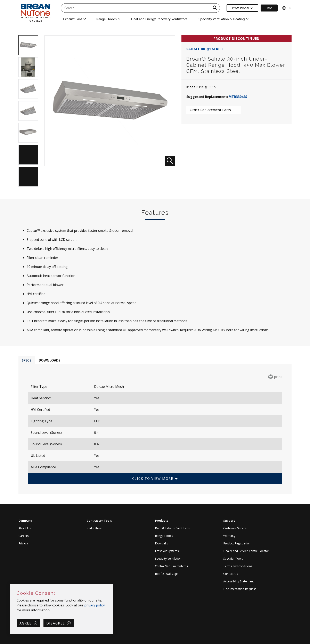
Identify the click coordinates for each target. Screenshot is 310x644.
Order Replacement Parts (210, 110)
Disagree (56, 623)
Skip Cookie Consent (11, 584)
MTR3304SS (238, 97)
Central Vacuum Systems (172, 566)
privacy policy (95, 605)
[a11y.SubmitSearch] (215, 8)
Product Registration (237, 543)
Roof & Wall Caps (167, 574)
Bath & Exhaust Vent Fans (172, 528)
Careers (24, 536)
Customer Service (235, 528)
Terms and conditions (238, 566)
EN (287, 8)
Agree (26, 623)
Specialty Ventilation (168, 558)
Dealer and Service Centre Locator (246, 551)
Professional (242, 8)
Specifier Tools (233, 558)
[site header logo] (35, 13)
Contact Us (231, 574)
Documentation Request (240, 589)
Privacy (23, 543)
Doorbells (161, 543)
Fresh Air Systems (167, 551)
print (278, 377)
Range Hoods (164, 536)
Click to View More (153, 479)
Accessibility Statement (239, 581)
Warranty (229, 536)
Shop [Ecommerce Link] (269, 8)
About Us (25, 528)
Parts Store (94, 528)
